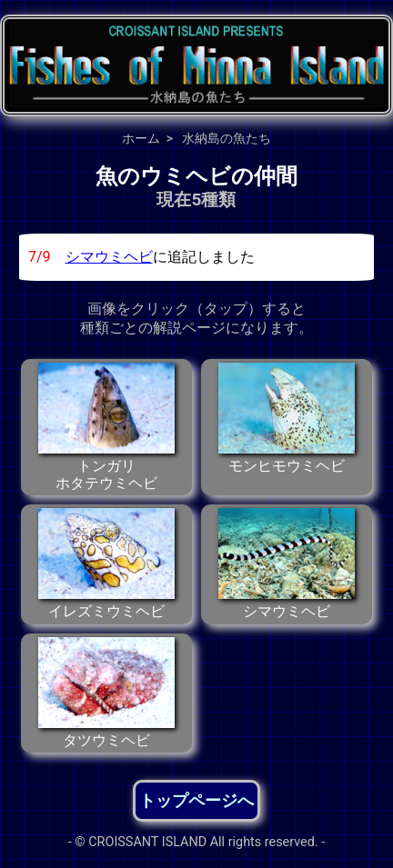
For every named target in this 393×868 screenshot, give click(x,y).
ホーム (141, 138)
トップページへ (196, 800)
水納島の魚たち (227, 138)
